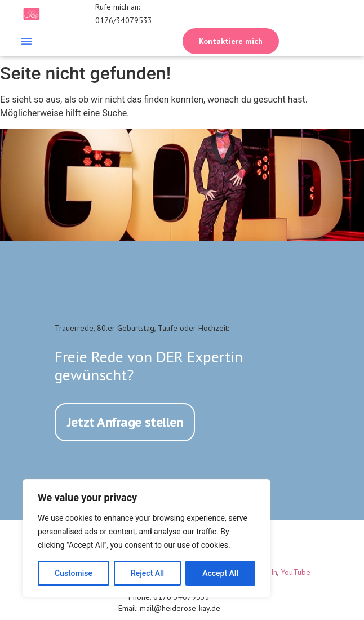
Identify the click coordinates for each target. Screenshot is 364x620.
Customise (74, 573)
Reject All (147, 573)
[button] (26, 41)
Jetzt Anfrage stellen (125, 422)
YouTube (296, 572)
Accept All (220, 573)
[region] (147, 538)
